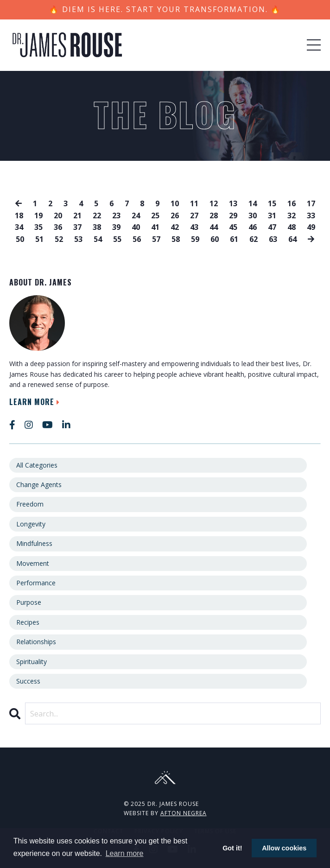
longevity (31, 524)
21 (77, 215)
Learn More (36, 402)
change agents (39, 485)
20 (58, 215)
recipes (28, 622)
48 (292, 227)
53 (78, 239)
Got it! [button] (232, 848)
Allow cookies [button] (284, 848)
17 (311, 203)
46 (253, 227)
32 (292, 215)
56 (137, 239)
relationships (36, 642)
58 (176, 239)
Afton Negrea (184, 813)
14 (253, 203)
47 (272, 227)
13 (233, 203)
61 (234, 239)
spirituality (32, 662)
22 (97, 215)
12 (214, 203)
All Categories (37, 465)
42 (175, 227)
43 (194, 227)
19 (38, 215)
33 (311, 215)
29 (233, 215)
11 (194, 203)
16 (292, 203)
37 (77, 227)
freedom (30, 504)
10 (175, 203)
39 (116, 227)
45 (233, 227)
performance (36, 583)
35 (38, 227)
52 (59, 239)
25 (155, 215)
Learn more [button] (125, 853)
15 (272, 203)
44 (214, 227)
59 (195, 239)
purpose (29, 602)
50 (20, 239)
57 (156, 239)
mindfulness (34, 543)
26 (175, 215)
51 (39, 239)
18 (19, 215)
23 (116, 215)
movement (33, 563)
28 (214, 215)
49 (311, 227)
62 (254, 239)
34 (19, 227)
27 (194, 215)
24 (136, 215)
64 (292, 239)
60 (215, 239)
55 (117, 239)
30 (253, 215)
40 (136, 227)
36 (58, 227)
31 (272, 215)
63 (273, 239)
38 (97, 227)
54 (98, 239)
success (28, 681)
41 (155, 227)
